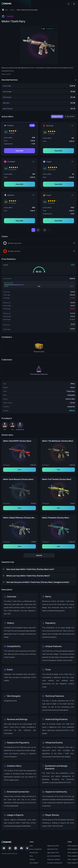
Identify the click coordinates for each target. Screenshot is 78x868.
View (20, 470)
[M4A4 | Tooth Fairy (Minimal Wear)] (39, 92)
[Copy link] (72, 126)
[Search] (69, 4)
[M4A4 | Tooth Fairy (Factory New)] (39, 86)
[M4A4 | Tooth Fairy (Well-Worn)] (39, 103)
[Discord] (21, 845)
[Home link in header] (6, 4)
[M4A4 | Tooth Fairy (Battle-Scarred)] (39, 109)
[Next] (49, 230)
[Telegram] (10, 845)
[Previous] (29, 230)
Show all (39, 555)
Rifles (73, 384)
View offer (19, 151)
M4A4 (73, 387)
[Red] (39, 251)
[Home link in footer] (16, 839)
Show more (6, 74)
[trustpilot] (27, 845)
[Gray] (39, 243)
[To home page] (5, 10)
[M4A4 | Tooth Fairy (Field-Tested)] (39, 97)
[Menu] (74, 4)
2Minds (72, 411)
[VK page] (16, 845)
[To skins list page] (12, 10)
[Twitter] (4, 845)
